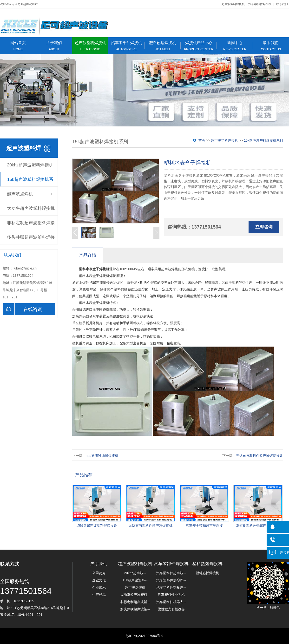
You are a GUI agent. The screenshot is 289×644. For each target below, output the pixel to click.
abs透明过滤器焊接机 (102, 456)
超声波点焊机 (20, 194)
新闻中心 (235, 46)
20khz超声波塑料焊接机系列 (30, 167)
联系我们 (282, 4)
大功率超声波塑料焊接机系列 (31, 211)
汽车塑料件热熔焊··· (171, 580)
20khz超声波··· (135, 573)
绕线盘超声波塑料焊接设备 (97, 526)
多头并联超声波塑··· (135, 609)
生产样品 (99, 595)
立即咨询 (264, 227)
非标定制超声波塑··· (135, 602)
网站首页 (18, 46)
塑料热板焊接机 (207, 573)
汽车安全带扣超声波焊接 (204, 526)
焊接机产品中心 (199, 46)
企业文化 (99, 580)
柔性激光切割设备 (171, 609)
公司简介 (99, 573)
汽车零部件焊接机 (260, 4)
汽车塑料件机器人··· (171, 602)
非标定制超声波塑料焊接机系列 (31, 225)
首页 (202, 140)
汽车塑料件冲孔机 (171, 595)
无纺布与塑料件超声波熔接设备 (259, 456)
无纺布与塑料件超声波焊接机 (151, 526)
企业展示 (99, 587)
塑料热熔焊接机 (163, 46)
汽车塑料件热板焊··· (171, 587)
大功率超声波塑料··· (135, 595)
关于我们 (54, 46)
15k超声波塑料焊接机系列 (30, 182)
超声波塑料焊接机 (233, 4)
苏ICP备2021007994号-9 (144, 636)
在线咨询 (23, 309)
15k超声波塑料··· (135, 580)
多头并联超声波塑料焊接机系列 (31, 240)
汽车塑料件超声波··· (171, 573)
